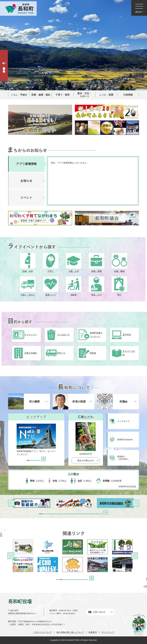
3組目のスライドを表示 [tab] (65, 580)
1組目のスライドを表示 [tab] (57, 580)
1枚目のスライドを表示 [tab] (28, 460)
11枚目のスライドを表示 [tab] (76, 514)
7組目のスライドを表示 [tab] (79, 580)
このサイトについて (42, 632)
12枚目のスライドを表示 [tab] (80, 514)
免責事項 (93, 632)
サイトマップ (108, 632)
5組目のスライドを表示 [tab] (72, 580)
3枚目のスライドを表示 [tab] (35, 460)
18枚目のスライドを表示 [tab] (101, 514)
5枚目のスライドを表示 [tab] (55, 514)
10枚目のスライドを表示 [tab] (73, 514)
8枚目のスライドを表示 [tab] (65, 514)
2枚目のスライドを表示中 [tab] (32, 460)
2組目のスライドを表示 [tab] (61, 580)
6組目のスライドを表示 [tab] (76, 580)
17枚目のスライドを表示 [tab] (97, 514)
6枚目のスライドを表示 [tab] (58, 514)
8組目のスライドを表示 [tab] (83, 580)
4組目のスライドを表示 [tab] (68, 580)
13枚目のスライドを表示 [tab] (83, 514)
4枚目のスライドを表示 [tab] (39, 460)
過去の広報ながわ (86, 461)
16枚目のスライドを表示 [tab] (94, 514)
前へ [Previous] (11, 556)
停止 (44, 459)
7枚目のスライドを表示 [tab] (62, 514)
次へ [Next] (135, 556)
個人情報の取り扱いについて (70, 632)
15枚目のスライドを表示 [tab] (90, 514)
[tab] (27, 164)
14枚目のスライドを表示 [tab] (87, 514)
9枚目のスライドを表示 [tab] (69, 514)
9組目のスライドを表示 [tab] (87, 580)
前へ (11, 503)
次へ (136, 503)
